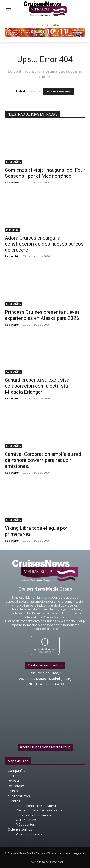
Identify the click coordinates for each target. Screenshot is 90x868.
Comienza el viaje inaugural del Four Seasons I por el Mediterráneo (45, 173)
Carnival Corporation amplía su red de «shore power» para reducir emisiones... (43, 460)
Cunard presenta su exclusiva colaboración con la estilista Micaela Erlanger (37, 386)
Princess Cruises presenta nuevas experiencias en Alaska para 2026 (42, 315)
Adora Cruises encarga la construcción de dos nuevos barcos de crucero (44, 244)
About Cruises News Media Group (45, 747)
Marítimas (12, 230)
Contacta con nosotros (45, 665)
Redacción (12, 182)
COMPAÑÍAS (14, 162)
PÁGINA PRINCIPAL (58, 92)
